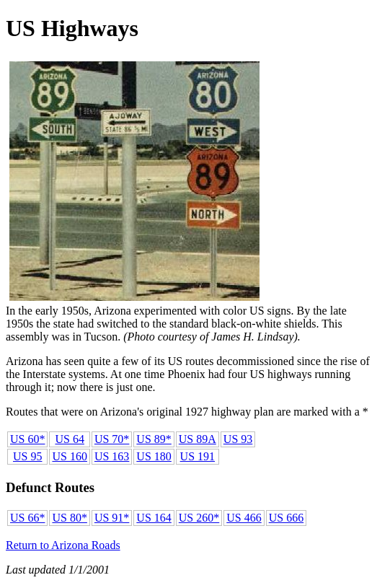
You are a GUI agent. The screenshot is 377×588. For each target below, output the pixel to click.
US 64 (69, 439)
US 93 (238, 439)
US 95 (27, 456)
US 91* (112, 518)
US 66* (27, 518)
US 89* (154, 439)
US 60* (27, 439)
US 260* (199, 518)
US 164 (154, 518)
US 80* (69, 518)
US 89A (198, 439)
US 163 (112, 456)
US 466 (244, 518)
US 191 (198, 456)
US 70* (112, 439)
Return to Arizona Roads (63, 545)
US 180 (154, 456)
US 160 (69, 456)
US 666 (286, 518)
